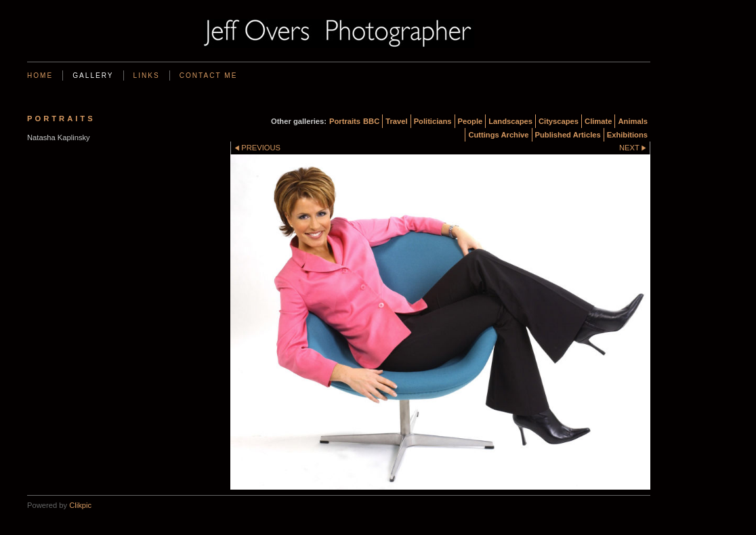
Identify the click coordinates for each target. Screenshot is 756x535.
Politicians (433, 121)
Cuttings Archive (498, 135)
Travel (396, 121)
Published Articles (568, 135)
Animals (633, 121)
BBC (371, 121)
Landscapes (510, 121)
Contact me (209, 76)
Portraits (345, 121)
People (470, 121)
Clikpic (80, 505)
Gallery (93, 76)
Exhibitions (627, 135)
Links (147, 76)
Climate (598, 121)
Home (40, 76)
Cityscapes (559, 121)
